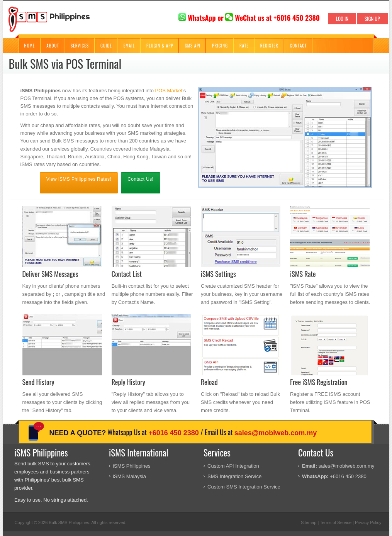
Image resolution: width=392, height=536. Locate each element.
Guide (106, 46)
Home (30, 46)
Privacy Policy (368, 522)
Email (129, 46)
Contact (298, 46)
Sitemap (309, 522)
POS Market (169, 91)
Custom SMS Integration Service (244, 487)
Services (80, 46)
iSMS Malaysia (129, 476)
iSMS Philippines (132, 466)
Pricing (220, 46)
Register (269, 46)
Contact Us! (140, 179)
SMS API (193, 46)
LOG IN (342, 19)
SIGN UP (372, 19)
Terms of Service (336, 522)
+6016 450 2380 (174, 433)
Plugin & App (160, 46)
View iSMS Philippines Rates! (79, 179)
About (53, 46)
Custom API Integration (233, 466)
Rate (244, 46)
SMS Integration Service (234, 476)
